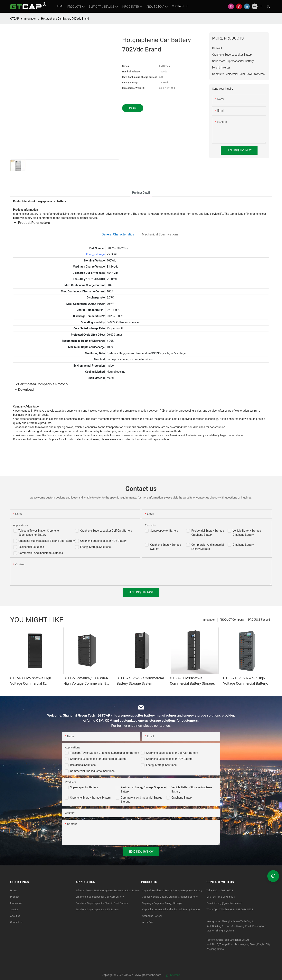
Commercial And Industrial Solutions (41, 553)
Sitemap (173, 975)
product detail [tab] (141, 193)
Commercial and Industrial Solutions (92, 771)
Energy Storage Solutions (96, 547)
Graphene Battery (243, 545)
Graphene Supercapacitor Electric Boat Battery (47, 541)
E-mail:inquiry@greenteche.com (225, 903)
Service (14, 909)
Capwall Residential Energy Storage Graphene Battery (172, 890)
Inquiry (133, 108)
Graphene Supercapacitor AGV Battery (103, 541)
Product (15, 897)
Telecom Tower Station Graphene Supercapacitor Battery (105, 753)
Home (14, 890)
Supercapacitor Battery (164, 531)
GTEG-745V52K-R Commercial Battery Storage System (140, 681)
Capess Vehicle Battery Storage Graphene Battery (170, 897)
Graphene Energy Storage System (90, 798)
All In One (148, 922)
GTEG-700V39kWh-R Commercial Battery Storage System (192, 681)
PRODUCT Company (232, 620)
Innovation (30, 19)
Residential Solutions (31, 547)
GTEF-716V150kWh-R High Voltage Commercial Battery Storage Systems (245, 681)
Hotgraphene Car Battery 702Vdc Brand (65, 19)
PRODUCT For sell (259, 620)
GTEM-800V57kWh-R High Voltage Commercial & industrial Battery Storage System (31, 681)
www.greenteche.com (148, 975)
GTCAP (15, 19)
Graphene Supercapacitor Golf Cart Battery (106, 531)
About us (15, 916)
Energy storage (95, 254)
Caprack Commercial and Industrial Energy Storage (170, 909)
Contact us (16, 922)
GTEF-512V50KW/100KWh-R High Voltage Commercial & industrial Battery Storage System (86, 681)
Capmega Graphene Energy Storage (162, 903)
